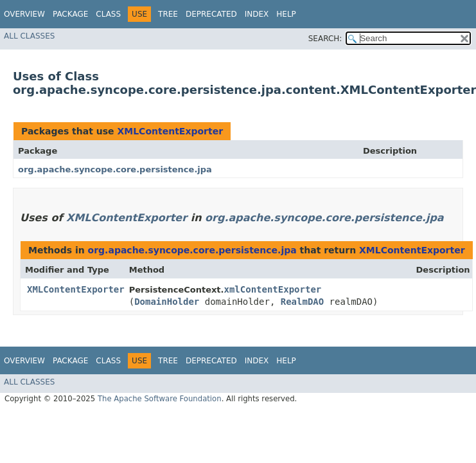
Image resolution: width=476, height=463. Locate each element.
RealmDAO (302, 302)
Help (286, 14)
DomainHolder (167, 302)
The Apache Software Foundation (160, 399)
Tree (168, 14)
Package (70, 14)
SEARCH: (325, 39)
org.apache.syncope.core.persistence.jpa (115, 169)
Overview (24, 14)
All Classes (29, 36)
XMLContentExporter (170, 131)
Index (257, 14)
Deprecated (211, 14)
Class (108, 14)
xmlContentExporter (273, 289)
